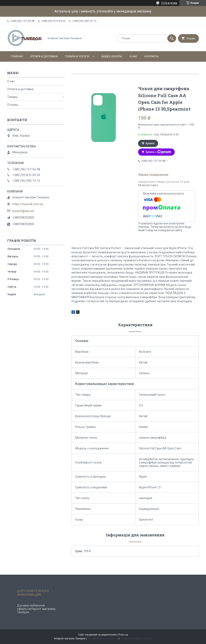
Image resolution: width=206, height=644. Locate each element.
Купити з (158, 152)
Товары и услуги (77, 56)
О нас (133, 56)
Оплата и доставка (44, 56)
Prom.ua (123, 635)
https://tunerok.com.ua (28, 204)
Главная (17, 56)
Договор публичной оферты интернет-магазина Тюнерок (36, 609)
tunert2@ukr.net (23, 211)
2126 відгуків (169, 3)
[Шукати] (172, 38)
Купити (150, 143)
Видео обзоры (112, 56)
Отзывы (13, 105)
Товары (12, 97)
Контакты (151, 56)
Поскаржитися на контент (103, 639)
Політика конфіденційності (136, 639)
